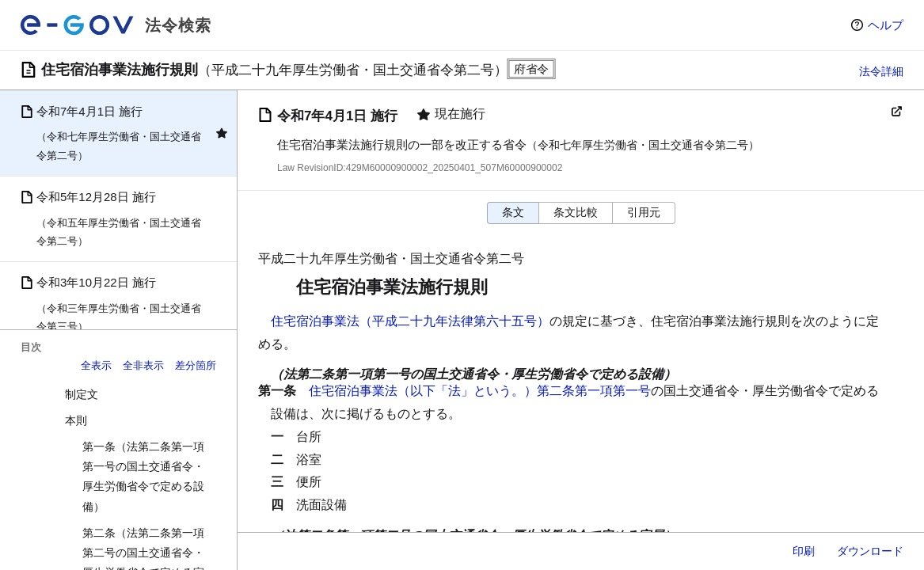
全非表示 (143, 365)
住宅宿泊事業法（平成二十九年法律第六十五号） (410, 321)
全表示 (96, 365)
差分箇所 (196, 365)
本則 (76, 420)
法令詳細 (881, 71)
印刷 (804, 551)
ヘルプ (886, 25)
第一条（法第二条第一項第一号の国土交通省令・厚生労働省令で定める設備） (143, 477)
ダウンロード (870, 551)
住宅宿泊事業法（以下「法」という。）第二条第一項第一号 (480, 391)
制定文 (82, 394)
